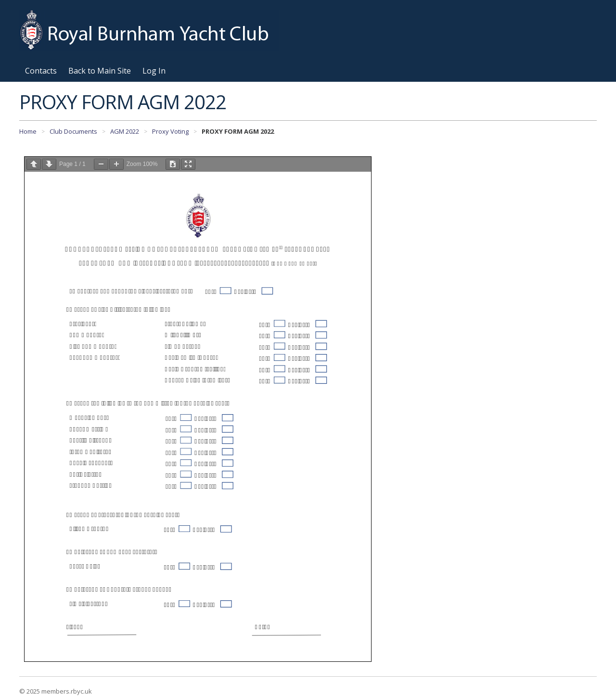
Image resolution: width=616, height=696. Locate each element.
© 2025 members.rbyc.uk (56, 691)
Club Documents (73, 131)
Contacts (41, 71)
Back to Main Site (100, 71)
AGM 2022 (125, 131)
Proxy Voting (170, 131)
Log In (154, 71)
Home (28, 131)
